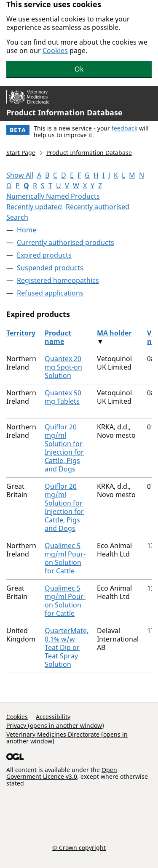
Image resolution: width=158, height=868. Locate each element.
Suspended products (50, 268)
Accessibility (53, 717)
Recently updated (34, 207)
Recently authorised (98, 207)
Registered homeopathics (58, 280)
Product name (58, 337)
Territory (21, 333)
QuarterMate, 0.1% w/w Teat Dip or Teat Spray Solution (67, 647)
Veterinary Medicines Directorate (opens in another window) (67, 738)
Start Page (21, 153)
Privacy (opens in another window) (55, 726)
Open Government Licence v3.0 (62, 773)
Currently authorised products (66, 242)
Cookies (55, 51)
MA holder (114, 333)
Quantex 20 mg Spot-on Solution (63, 367)
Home (27, 230)
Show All (20, 175)
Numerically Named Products (53, 196)
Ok (79, 69)
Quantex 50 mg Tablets (63, 397)
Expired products (44, 255)
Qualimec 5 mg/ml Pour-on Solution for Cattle (65, 558)
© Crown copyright (79, 847)
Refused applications (50, 293)
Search (17, 217)
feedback (125, 128)
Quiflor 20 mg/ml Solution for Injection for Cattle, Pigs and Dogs (64, 448)
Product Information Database (64, 112)
